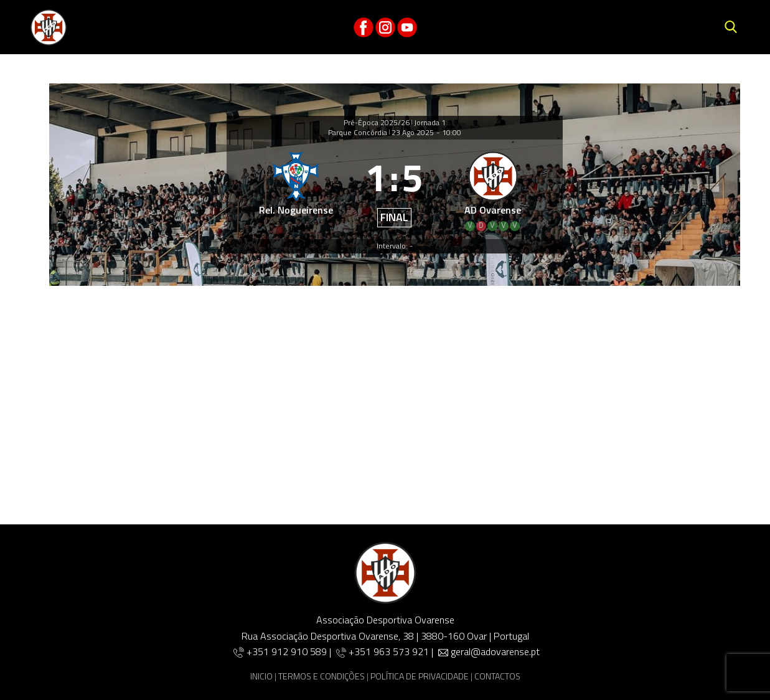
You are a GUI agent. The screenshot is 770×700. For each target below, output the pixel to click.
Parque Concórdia (358, 133)
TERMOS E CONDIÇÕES (322, 676)
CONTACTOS (497, 676)
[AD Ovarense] (493, 189)
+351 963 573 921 (389, 651)
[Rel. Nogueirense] (296, 189)
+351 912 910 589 (288, 651)
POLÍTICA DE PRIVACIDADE (420, 676)
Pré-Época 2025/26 (377, 123)
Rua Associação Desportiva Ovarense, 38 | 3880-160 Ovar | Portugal (385, 636)
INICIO (261, 676)
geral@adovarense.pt (495, 651)
